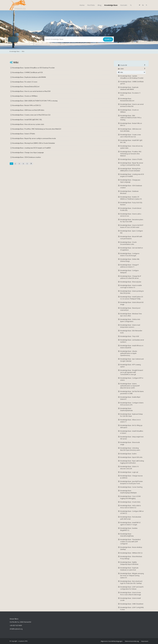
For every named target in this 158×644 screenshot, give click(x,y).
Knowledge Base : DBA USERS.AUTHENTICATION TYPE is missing (35, 101)
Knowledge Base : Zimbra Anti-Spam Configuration (130, 320)
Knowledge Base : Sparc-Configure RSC (132, 232)
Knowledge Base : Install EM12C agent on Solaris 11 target (130, 524)
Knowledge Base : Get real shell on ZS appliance (132, 249)
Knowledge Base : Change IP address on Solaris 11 (129, 266)
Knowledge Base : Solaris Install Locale (130, 599)
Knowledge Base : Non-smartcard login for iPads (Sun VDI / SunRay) (131, 582)
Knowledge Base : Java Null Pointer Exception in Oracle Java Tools (132, 482)
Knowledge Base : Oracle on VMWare (25, 96)
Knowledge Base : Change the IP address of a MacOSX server (131, 277)
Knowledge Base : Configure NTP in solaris (132, 379)
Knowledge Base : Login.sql (129, 472)
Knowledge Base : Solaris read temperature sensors (130, 326)
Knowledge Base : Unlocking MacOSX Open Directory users (130, 449)
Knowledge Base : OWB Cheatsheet (132, 604)
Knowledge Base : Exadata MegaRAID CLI (129, 529)
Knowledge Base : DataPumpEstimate (126, 409)
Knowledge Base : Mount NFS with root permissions (131, 238)
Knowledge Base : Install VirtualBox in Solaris (132, 432)
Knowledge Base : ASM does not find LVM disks (28, 110)
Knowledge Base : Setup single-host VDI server (132, 438)
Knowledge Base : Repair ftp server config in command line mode (34, 138)
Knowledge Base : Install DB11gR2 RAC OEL (27, 120)
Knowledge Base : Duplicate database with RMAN (29, 77)
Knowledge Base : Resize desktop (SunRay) (131, 548)
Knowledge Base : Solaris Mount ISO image (132, 303)
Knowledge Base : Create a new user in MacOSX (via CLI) (31, 115)
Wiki (23, 51)
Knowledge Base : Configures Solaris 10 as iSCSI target (130, 255)
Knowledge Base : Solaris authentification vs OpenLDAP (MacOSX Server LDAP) (130, 386)
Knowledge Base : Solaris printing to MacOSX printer (132, 292)
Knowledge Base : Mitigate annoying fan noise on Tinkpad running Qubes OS (132, 576)
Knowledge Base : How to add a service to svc (131, 215)
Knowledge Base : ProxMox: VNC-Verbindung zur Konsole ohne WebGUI (37, 129)
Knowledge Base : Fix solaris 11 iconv (25, 82)
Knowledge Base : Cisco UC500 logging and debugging (130, 497)
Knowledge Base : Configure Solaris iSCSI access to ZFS (132, 404)
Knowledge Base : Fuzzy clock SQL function (131, 204)
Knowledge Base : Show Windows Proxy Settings (131, 558)
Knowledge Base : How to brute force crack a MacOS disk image (131, 594)
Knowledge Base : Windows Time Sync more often (131, 315)
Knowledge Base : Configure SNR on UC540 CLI (132, 512)
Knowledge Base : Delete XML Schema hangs (130, 260)
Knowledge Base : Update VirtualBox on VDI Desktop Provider (34, 68)
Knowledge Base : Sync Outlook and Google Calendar (132, 360)
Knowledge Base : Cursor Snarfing (131, 487)
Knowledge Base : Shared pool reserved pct (130, 309)
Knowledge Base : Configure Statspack (129, 272)
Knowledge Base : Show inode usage (130, 443)
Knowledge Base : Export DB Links (131, 457)
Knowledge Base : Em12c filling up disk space (131, 426)
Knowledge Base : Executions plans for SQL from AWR (132, 221)
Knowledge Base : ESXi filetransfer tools (131, 332)
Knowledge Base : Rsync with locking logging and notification (132, 462)
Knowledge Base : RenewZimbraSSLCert (26, 87)
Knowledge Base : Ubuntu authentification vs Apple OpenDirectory (129, 353)
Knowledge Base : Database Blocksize (129, 192)
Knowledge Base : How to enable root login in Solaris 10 (131, 286)
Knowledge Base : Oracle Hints (130, 502)
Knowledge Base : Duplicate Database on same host (129, 569)
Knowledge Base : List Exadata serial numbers (132, 341)
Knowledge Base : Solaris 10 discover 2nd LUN (129, 468)
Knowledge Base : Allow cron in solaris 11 (130, 421)
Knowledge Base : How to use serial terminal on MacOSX (31, 91)
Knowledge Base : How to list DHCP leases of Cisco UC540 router (132, 226)
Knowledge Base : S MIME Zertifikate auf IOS (28, 72)
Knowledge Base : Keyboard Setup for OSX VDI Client (131, 415)
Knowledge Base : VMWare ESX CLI (131, 553)
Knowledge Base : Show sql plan (131, 282)
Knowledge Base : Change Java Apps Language (28, 152)
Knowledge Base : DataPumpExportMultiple (128, 492)
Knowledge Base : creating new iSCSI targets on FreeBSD (32, 148)
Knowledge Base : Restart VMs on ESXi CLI (27, 105)
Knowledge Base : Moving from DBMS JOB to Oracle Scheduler (34, 143)
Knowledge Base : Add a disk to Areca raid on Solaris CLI (131, 507)
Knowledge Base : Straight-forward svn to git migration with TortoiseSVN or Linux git (132, 372)
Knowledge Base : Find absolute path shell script (131, 518)
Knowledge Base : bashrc (128, 454)
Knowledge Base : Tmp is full (130, 336)
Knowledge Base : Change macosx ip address (131, 477)
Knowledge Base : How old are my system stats (28, 124)
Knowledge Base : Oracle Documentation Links (128, 243)
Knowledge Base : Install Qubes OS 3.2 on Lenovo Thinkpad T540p (132, 298)
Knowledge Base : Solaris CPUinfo (24, 134)
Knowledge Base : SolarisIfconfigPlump (127, 535)
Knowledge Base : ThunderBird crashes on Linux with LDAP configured (130, 542)
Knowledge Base (14, 51)
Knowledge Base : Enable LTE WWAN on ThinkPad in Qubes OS (131, 198)
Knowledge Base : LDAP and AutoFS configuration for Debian (132, 588)
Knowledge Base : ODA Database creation (27, 157)
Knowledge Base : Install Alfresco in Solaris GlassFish (132, 347)
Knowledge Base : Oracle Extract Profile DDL (131, 209)
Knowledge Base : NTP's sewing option (130, 366)
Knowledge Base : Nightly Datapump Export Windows (129, 563)
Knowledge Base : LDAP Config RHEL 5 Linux (132, 608)
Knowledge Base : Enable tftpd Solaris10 (130, 398)
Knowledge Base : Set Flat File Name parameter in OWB (132, 392)
